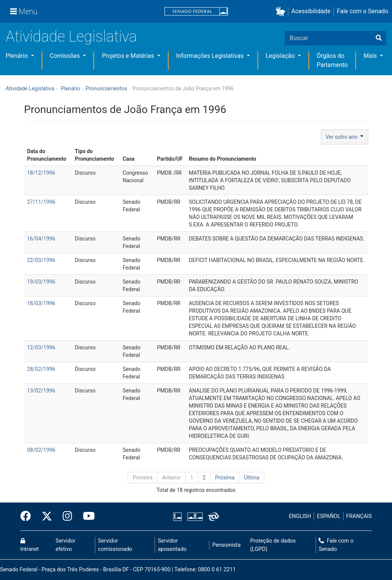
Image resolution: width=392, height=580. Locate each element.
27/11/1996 (41, 202)
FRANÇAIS (359, 516)
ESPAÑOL (328, 516)
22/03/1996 (41, 260)
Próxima (225, 478)
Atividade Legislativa (71, 36)
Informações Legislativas (211, 56)
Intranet (30, 545)
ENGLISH (300, 516)
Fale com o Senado (363, 11)
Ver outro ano (345, 137)
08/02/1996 (41, 450)
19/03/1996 (41, 282)
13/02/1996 (41, 391)
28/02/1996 (41, 369)
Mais (371, 56)
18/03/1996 (41, 303)
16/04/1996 (41, 239)
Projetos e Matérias (129, 56)
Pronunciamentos (106, 88)
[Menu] (24, 11)
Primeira (143, 478)
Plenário (17, 56)
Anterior (171, 478)
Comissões (66, 56)
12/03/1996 (41, 347)
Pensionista (227, 545)
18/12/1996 (41, 173)
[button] (282, 12)
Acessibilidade (311, 11)
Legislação (281, 56)
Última (251, 478)
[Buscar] (379, 38)
